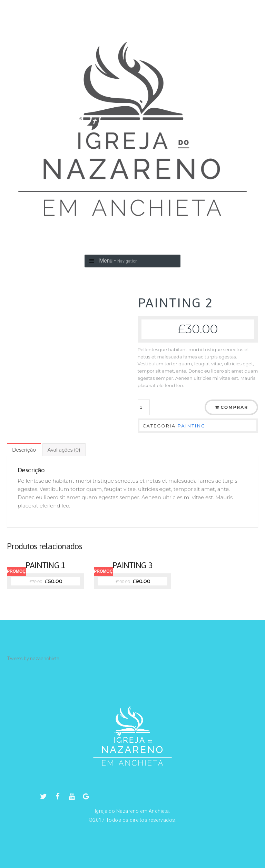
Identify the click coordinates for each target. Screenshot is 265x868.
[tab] (24, 450)
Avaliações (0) (64, 450)
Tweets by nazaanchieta (33, 659)
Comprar (234, 407)
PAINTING (192, 426)
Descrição (24, 450)
